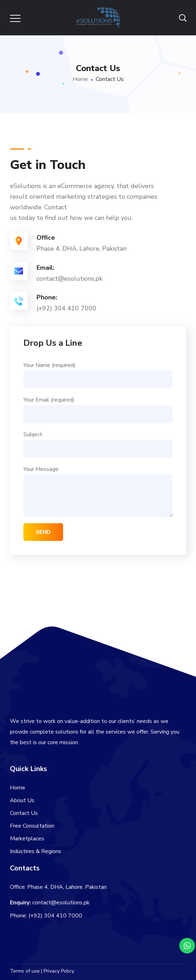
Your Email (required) (98, 409)
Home (80, 79)
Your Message (98, 491)
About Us (22, 800)
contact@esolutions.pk (61, 903)
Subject (98, 444)
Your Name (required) (98, 375)
